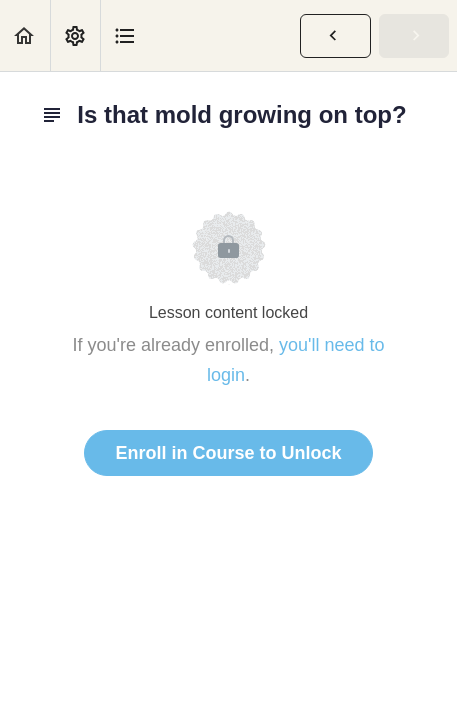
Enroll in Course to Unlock (228, 453)
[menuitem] (75, 35)
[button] (25, 35)
